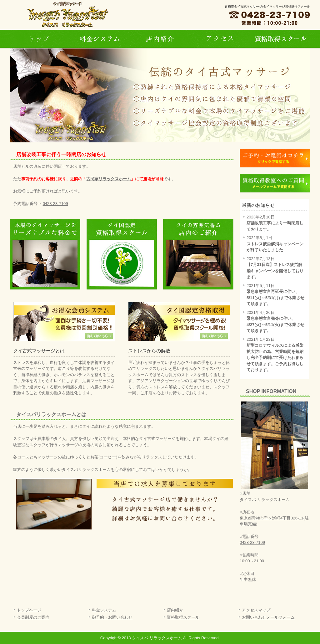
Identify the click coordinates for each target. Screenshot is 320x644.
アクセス (220, 39)
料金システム (100, 39)
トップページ (40, 39)
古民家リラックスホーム (109, 179)
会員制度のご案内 (33, 617)
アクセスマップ (256, 610)
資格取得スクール (183, 617)
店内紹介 (160, 39)
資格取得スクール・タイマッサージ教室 (280, 39)
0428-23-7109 (55, 204)
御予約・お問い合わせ (112, 617)
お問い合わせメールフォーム (268, 617)
